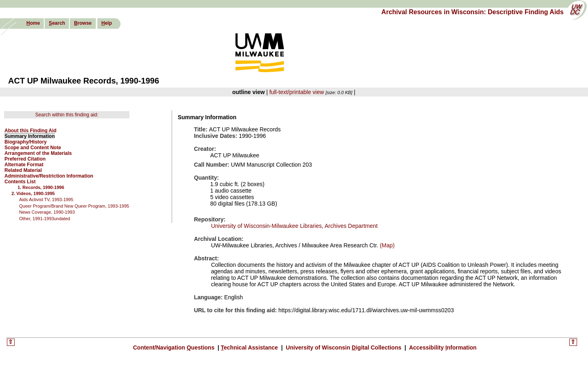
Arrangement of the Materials (38, 153)
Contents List (20, 182)
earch (57, 23)
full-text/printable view (297, 92)
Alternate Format (24, 165)
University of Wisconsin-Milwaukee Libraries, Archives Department (294, 226)
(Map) (386, 245)
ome (33, 23)
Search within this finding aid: (67, 115)
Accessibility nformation (442, 348)
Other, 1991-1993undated (44, 219)
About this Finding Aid (30, 131)
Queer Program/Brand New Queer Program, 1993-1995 (74, 206)
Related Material (23, 170)
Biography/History (26, 142)
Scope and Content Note (33, 148)
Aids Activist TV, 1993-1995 (46, 200)
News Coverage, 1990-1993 (47, 212)
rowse (83, 23)
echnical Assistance (250, 348)
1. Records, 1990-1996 (41, 187)
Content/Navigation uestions (175, 348)
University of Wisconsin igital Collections (343, 348)
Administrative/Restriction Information (49, 176)
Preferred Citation (25, 159)
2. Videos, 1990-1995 (33, 193)
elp (107, 23)
